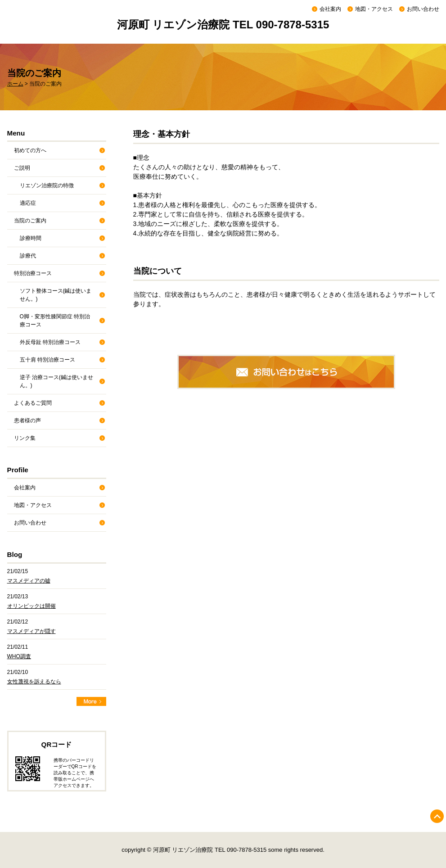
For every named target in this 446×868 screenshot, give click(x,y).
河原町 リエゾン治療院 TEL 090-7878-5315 (223, 25)
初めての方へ (30, 150)
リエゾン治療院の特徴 (47, 185)
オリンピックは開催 (32, 606)
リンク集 (25, 438)
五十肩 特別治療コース (47, 360)
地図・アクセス (374, 9)
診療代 (28, 256)
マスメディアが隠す (32, 631)
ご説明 (22, 168)
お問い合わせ (423, 9)
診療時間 (31, 238)
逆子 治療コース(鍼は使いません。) (56, 381)
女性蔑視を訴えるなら (34, 682)
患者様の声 (27, 420)
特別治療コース (33, 273)
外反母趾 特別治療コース (50, 342)
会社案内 (330, 9)
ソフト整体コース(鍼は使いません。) (56, 295)
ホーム (15, 84)
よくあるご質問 (33, 403)
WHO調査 (19, 656)
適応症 (28, 203)
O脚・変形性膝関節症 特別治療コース (55, 321)
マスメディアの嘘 (29, 581)
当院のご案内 (30, 221)
